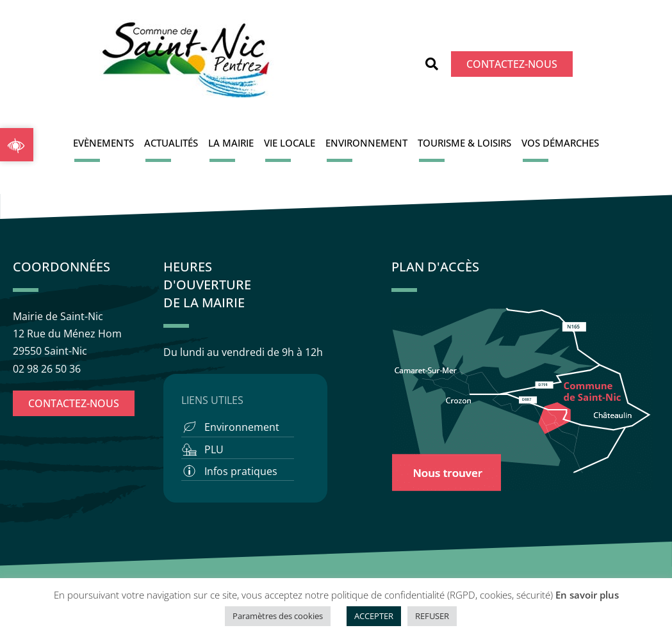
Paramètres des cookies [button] (278, 616)
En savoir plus (587, 595)
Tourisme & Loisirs (464, 143)
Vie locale (290, 143)
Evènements (103, 143)
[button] (432, 64)
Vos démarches (560, 143)
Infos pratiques (241, 471)
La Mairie (231, 143)
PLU (214, 449)
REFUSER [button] (432, 616)
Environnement (366, 143)
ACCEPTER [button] (374, 616)
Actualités (171, 143)
